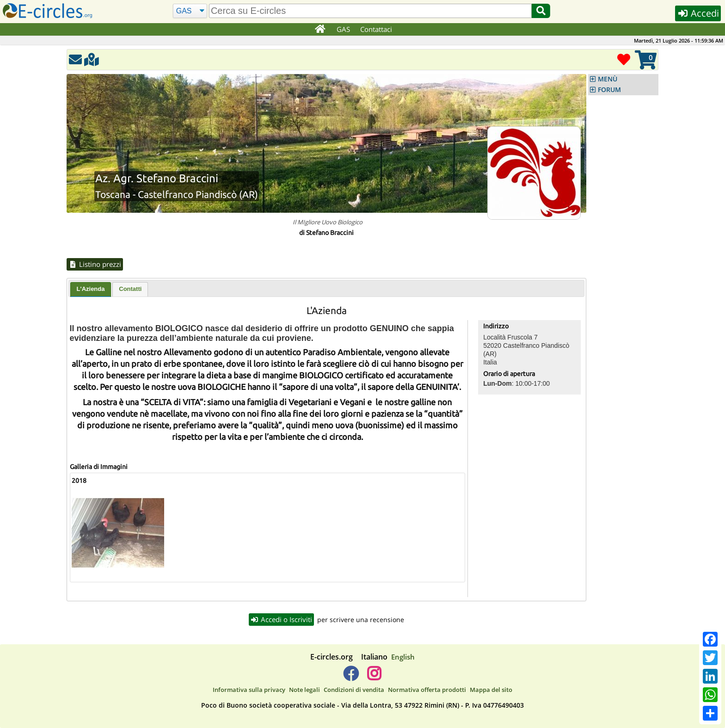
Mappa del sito (491, 690)
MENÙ (608, 79)
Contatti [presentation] (130, 289)
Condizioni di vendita (354, 690)
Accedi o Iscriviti (282, 619)
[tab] (91, 290)
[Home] (320, 30)
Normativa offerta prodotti (427, 690)
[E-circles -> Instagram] (374, 677)
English (403, 657)
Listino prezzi (95, 264)
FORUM (609, 90)
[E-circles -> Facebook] (351, 677)
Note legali (304, 690)
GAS (343, 29)
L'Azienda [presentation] (91, 289)
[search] (370, 11)
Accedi (698, 13)
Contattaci (376, 29)
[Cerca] (190, 11)
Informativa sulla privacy (249, 690)
